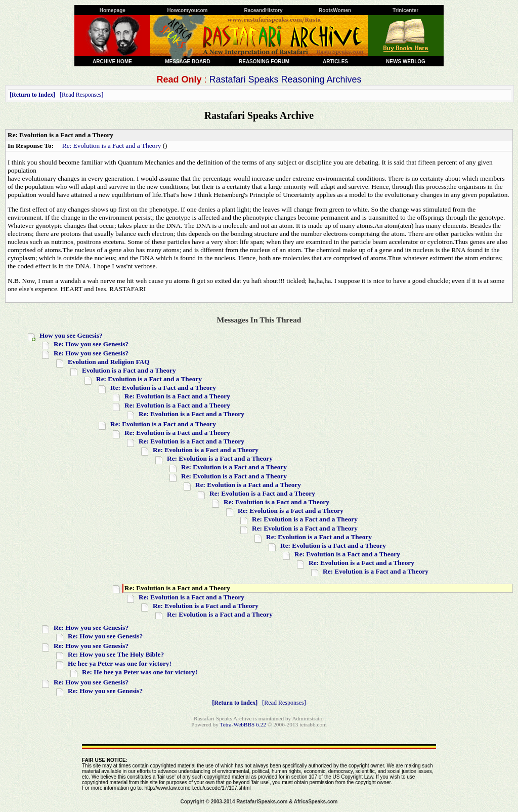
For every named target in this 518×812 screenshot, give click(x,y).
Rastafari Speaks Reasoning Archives (285, 79)
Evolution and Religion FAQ (109, 362)
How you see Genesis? (71, 335)
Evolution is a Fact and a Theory (129, 370)
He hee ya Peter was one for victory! (120, 663)
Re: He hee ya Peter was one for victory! (140, 672)
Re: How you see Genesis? (91, 344)
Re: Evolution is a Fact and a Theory (112, 146)
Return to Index (32, 95)
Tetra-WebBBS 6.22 (243, 724)
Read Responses (81, 95)
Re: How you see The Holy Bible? (116, 654)
